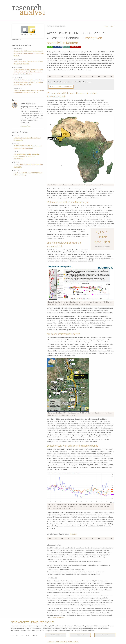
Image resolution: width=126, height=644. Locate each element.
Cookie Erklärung (73, 641)
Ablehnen (105, 635)
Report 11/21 (74, 534)
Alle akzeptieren (56, 635)
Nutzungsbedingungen (57, 617)
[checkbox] (11, 636)
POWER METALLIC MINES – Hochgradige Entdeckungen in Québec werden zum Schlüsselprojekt (27, 156)
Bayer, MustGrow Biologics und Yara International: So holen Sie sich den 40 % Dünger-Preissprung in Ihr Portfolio (29, 53)
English (112, 26)
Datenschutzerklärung (61, 641)
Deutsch (107, 26)
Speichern (80, 635)
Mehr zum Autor (26, 126)
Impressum (51, 641)
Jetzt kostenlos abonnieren (61, 87)
